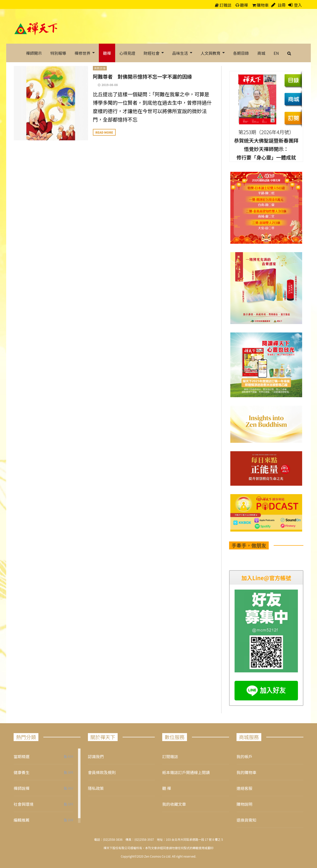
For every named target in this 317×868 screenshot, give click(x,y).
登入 (298, 5)
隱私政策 (96, 788)
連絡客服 (244, 788)
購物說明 (244, 804)
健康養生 (22, 772)
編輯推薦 (22, 820)
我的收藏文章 (174, 804)
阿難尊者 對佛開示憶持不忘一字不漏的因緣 (142, 76)
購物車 (260, 5)
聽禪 (242, 5)
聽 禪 (167, 788)
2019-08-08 (110, 85)
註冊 (281, 5)
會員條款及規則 (102, 772)
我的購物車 (246, 772)
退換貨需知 (246, 820)
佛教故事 (100, 68)
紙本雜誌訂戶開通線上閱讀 (186, 772)
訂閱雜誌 (170, 756)
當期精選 (22, 756)
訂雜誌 (223, 5)
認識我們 (96, 756)
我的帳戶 (244, 756)
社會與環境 (24, 804)
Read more (104, 132)
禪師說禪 (22, 788)
